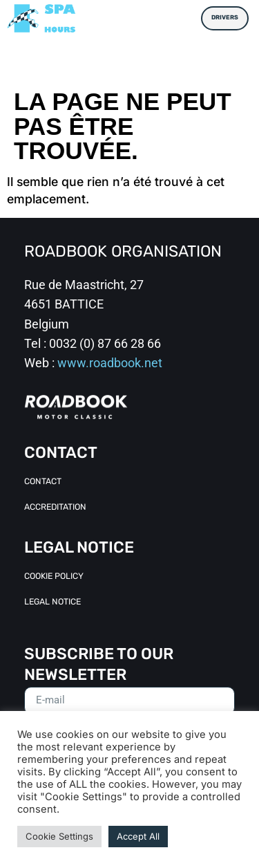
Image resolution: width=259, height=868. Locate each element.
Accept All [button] (138, 836)
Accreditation (55, 508)
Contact (43, 482)
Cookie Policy (54, 577)
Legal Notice (52, 602)
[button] (183, 18)
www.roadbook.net (110, 363)
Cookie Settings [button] (59, 836)
